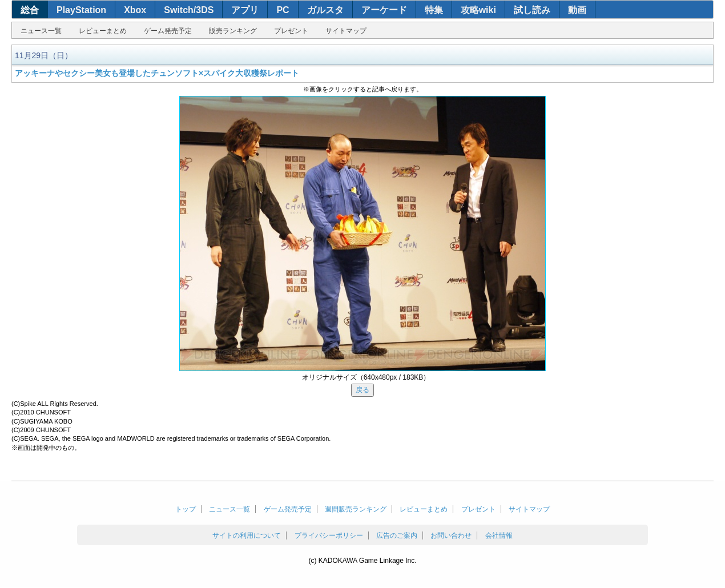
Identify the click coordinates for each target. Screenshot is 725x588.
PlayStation (81, 10)
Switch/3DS (189, 10)
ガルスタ (325, 10)
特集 (434, 10)
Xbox (135, 10)
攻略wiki (478, 10)
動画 (577, 10)
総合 (30, 10)
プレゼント (291, 31)
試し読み (532, 10)
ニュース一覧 (41, 31)
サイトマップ (346, 31)
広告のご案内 (397, 535)
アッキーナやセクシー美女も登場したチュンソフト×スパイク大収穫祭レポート (157, 73)
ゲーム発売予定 (168, 31)
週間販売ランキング (356, 509)
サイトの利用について (247, 535)
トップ (186, 509)
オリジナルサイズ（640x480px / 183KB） (366, 377)
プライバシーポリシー (329, 535)
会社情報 (499, 535)
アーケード (384, 10)
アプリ (245, 10)
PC (283, 10)
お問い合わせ (451, 535)
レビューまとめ (103, 31)
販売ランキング (233, 31)
